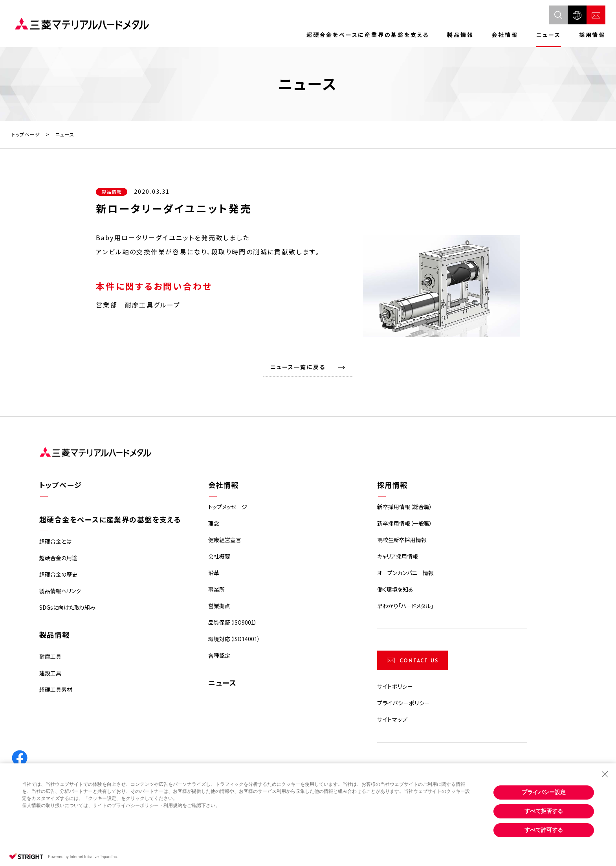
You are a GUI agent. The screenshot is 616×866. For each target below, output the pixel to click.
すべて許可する (544, 830)
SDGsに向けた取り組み (67, 607)
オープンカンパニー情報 (405, 573)
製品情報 (460, 35)
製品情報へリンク (60, 591)
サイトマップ (392, 719)
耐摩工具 (50, 656)
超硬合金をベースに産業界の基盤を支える (368, 35)
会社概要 (219, 556)
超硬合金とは (55, 541)
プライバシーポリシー (404, 703)
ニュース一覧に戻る (298, 367)
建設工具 (50, 673)
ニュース (549, 35)
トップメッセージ (228, 507)
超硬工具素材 (56, 689)
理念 (214, 523)
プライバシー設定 (544, 792)
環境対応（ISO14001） (234, 639)
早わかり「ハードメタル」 (405, 606)
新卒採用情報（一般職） (405, 523)
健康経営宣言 (225, 540)
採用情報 (592, 35)
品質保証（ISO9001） (233, 622)
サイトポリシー (395, 686)
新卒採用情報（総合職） (405, 507)
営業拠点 (219, 606)
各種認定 (219, 655)
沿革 (214, 573)
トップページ (26, 134)
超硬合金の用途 (58, 558)
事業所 (216, 589)
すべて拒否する (544, 811)
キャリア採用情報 (398, 556)
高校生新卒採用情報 (402, 540)
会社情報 (505, 35)
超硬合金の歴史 (58, 574)
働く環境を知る (395, 589)
